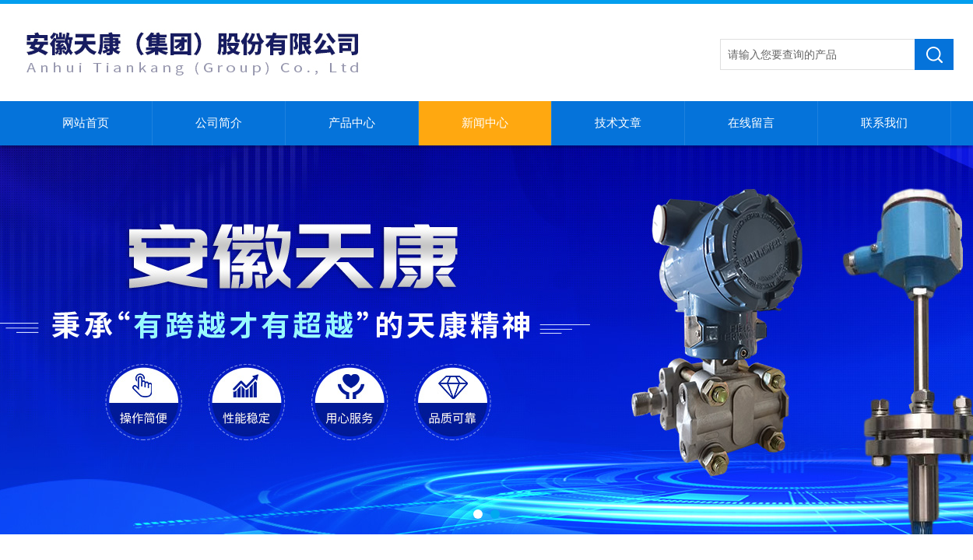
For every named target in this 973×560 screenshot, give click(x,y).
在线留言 (751, 123)
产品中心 (352, 123)
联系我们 (884, 123)
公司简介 (219, 123)
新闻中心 (485, 123)
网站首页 (86, 123)
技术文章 (618, 123)
